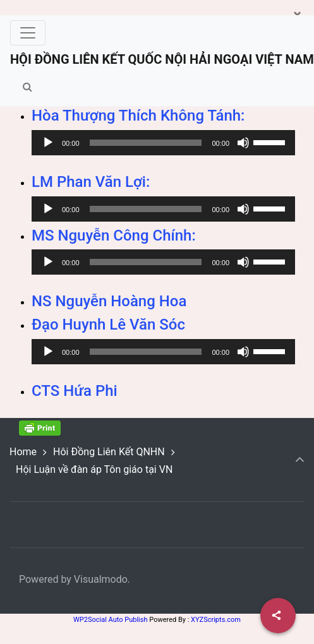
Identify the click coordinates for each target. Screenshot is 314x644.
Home (23, 452)
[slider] (146, 143)
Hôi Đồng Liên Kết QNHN (109, 452)
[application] (163, 143)
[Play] (48, 143)
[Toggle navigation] (28, 33)
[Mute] (243, 143)
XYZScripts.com (216, 620)
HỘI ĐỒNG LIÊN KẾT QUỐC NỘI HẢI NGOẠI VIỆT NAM (162, 59)
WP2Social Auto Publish (110, 620)
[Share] (278, 616)
